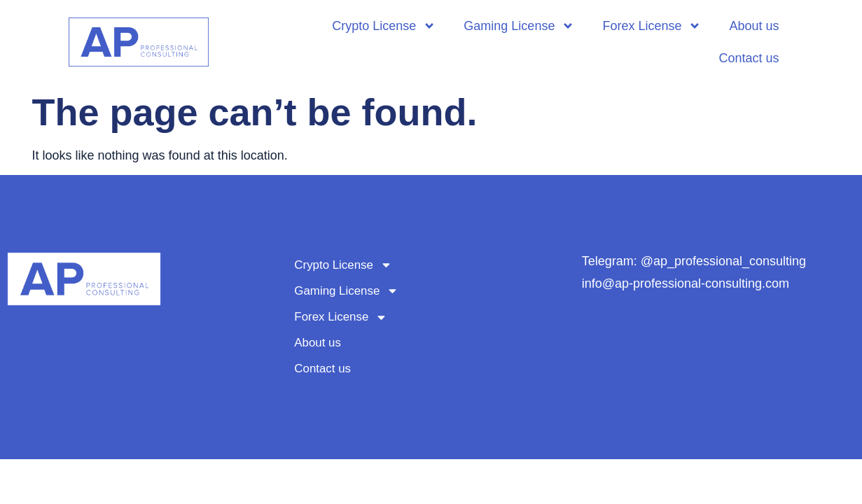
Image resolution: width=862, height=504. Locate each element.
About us (754, 26)
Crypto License (384, 26)
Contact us (749, 58)
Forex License (652, 26)
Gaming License (519, 26)
